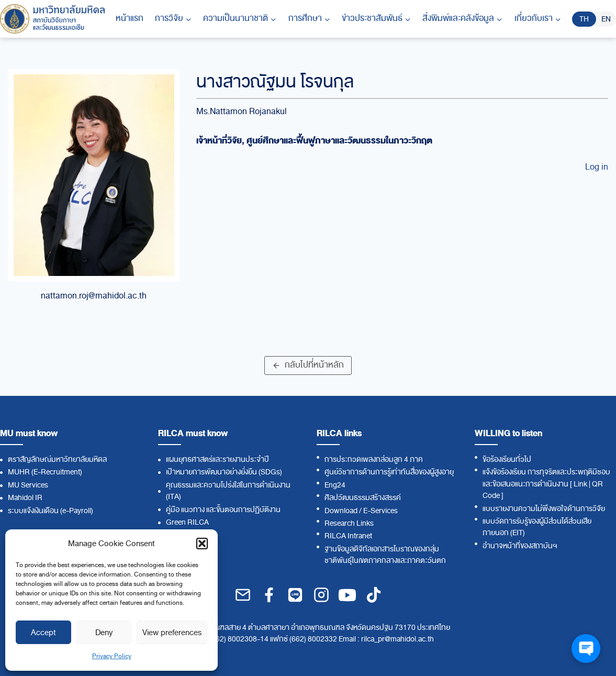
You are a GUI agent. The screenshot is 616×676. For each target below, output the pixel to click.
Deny (104, 633)
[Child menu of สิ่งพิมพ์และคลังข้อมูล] (462, 19)
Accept (43, 633)
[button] (202, 544)
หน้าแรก (130, 18)
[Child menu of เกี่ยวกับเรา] (538, 19)
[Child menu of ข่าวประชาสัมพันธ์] (376, 19)
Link (580, 484)
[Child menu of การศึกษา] (309, 19)
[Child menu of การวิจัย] (173, 19)
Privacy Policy (112, 656)
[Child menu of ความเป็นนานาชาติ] (240, 19)
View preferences (172, 633)
